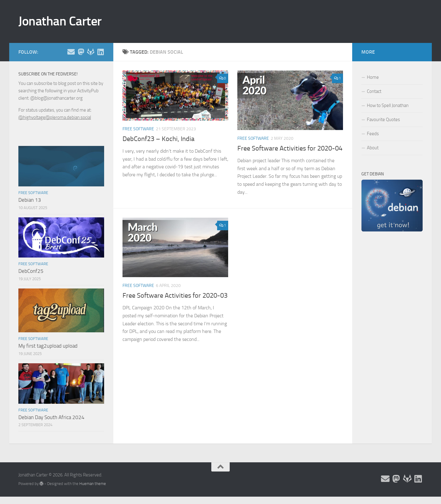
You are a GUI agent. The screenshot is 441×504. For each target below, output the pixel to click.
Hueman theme (93, 484)
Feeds (373, 134)
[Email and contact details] (71, 52)
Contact (374, 91)
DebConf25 (31, 271)
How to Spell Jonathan (388, 105)
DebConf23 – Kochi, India (158, 139)
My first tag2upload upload (48, 346)
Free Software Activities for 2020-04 (290, 148)
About (373, 148)
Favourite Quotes (383, 120)
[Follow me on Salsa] (91, 52)
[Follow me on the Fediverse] (81, 52)
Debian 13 (30, 200)
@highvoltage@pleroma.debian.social (55, 117)
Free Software (138, 129)
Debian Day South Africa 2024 (51, 417)
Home (373, 77)
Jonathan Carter (60, 21)
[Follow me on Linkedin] (100, 52)
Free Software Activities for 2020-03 (175, 296)
